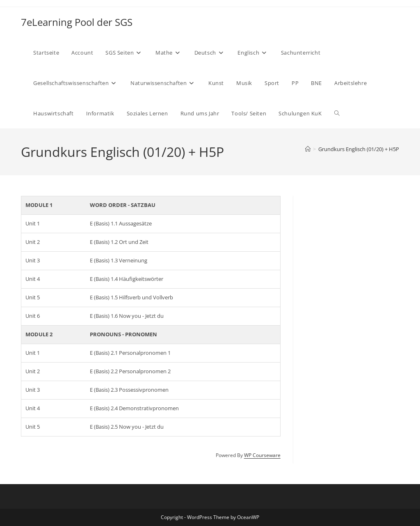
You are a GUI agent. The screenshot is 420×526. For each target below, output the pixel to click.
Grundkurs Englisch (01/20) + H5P (359, 149)
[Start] (308, 149)
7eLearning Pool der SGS (77, 22)
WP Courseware (262, 455)
